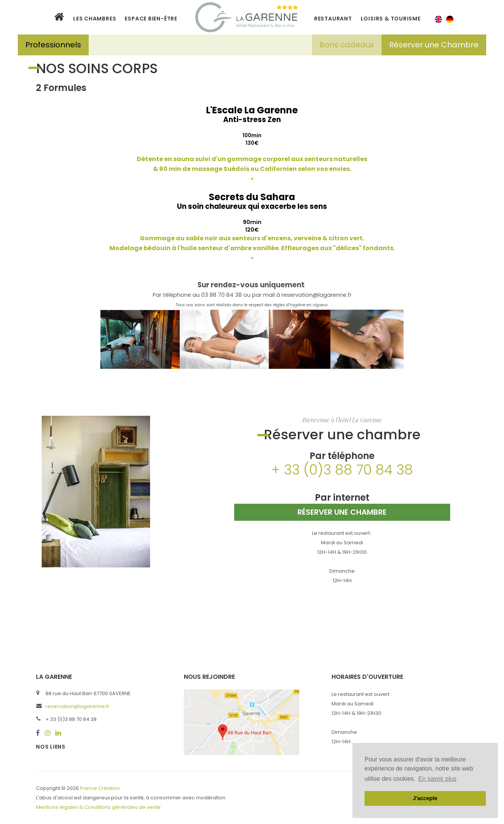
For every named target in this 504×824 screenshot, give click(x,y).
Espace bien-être (151, 19)
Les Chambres (95, 19)
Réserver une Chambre (434, 45)
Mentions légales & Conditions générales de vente (98, 807)
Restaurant (333, 19)
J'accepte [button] (425, 798)
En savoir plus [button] (437, 779)
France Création (100, 788)
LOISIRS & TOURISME (391, 19)
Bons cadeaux (347, 45)
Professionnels (53, 45)
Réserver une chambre (342, 512)
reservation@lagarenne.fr (77, 706)
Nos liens (51, 747)
